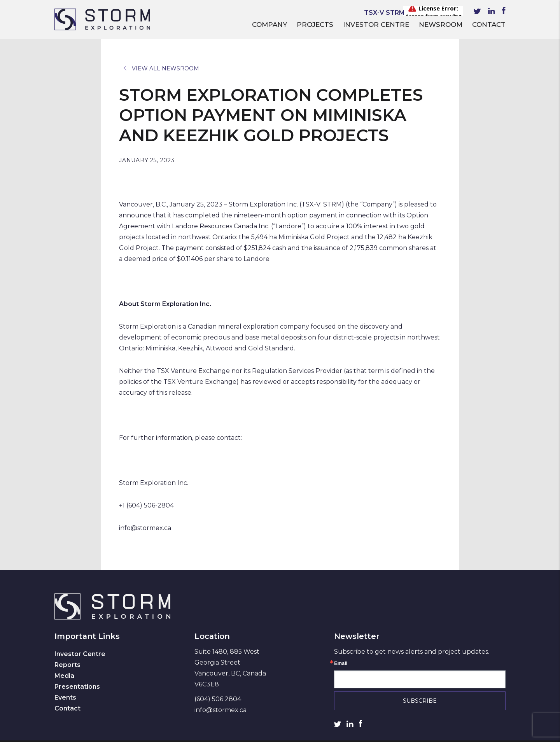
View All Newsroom (161, 68)
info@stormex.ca (220, 710)
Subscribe (420, 701)
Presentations (77, 687)
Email (341, 664)
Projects (315, 24)
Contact (489, 24)
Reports (67, 665)
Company (269, 24)
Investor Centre (376, 24)
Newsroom (441, 24)
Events (65, 697)
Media (64, 676)
